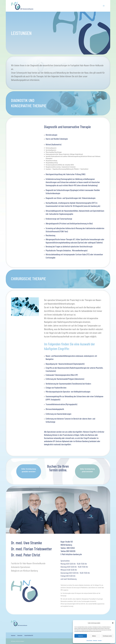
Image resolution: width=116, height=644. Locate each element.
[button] (113, 623)
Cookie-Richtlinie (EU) (29, 635)
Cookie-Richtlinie (89, 640)
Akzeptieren (81, 636)
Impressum (100, 640)
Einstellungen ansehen (107, 636)
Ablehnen (94, 636)
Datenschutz (95, 640)
